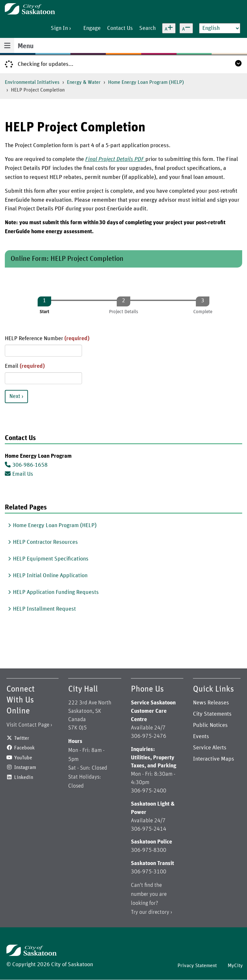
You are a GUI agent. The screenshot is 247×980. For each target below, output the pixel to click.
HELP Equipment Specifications (51, 559)
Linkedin (24, 777)
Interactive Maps (214, 759)
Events (201, 737)
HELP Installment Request (44, 609)
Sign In (59, 28)
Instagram (25, 767)
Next (15, 396)
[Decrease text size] (186, 28)
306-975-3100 (149, 872)
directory (159, 912)
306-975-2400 (149, 791)
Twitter (22, 738)
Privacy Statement (197, 966)
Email (25, 366)
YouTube (23, 758)
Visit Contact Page (28, 725)
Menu (26, 46)
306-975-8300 (149, 850)
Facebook (24, 748)
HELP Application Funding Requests (56, 592)
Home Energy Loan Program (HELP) (146, 82)
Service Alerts (210, 748)
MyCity (235, 966)
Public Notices (210, 725)
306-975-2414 (149, 829)
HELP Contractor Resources (45, 542)
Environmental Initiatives (32, 82)
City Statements (212, 714)
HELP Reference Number (47, 339)
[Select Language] (220, 28)
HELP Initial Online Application (50, 576)
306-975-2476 (149, 736)
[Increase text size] (169, 28)
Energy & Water (84, 82)
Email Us (19, 474)
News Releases (211, 703)
